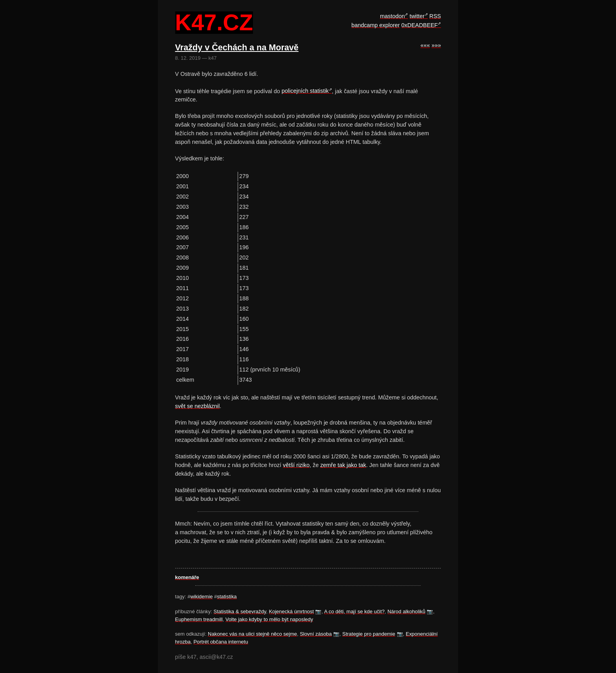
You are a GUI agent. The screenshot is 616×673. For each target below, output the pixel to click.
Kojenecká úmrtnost (291, 611)
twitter (417, 16)
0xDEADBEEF (420, 25)
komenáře (187, 577)
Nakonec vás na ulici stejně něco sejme (252, 634)
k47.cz (214, 23)
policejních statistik (305, 91)
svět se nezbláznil (198, 406)
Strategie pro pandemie (369, 634)
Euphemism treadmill (199, 619)
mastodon (392, 16)
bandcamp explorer (375, 25)
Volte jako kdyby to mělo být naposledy (269, 619)
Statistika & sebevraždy (240, 611)
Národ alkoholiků (406, 611)
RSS (435, 16)
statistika (227, 597)
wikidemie (201, 597)
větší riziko (296, 465)
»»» (436, 45)
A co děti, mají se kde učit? (354, 611)
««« (425, 45)
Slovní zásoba (316, 634)
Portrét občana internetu (221, 642)
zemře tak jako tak (343, 465)
